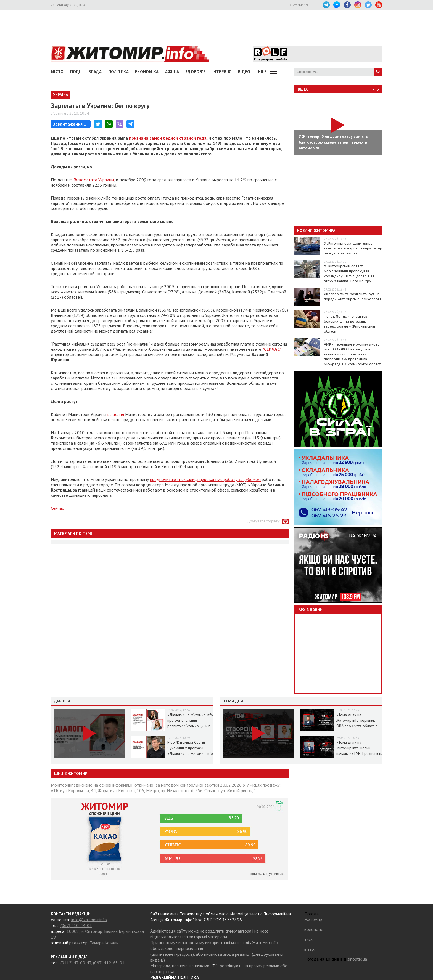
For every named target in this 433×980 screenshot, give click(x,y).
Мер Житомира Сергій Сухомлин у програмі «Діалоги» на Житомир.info (190, 748)
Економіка (147, 72)
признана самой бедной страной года (168, 138)
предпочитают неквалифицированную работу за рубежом (205, 479)
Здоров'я (196, 72)
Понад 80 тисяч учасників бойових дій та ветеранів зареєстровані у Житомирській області (349, 324)
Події (76, 72)
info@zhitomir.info (89, 920)
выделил (116, 414)
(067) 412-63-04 (109, 963)
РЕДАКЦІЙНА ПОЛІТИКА (175, 977)
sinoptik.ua (357, 959)
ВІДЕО (244, 72)
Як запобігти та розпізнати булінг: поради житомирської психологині (353, 296)
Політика (118, 72)
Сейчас (57, 508)
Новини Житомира (316, 230)
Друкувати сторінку (263, 521)
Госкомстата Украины (94, 180)
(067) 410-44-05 (76, 925)
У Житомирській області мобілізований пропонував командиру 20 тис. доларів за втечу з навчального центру (349, 273)
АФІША (172, 72)
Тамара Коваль (104, 943)
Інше (262, 72)
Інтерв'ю (222, 72)
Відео (303, 89)
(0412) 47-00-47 (76, 963)
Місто (57, 72)
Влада (95, 72)
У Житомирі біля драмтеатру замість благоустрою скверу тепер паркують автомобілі (353, 248)
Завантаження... (69, 124)
